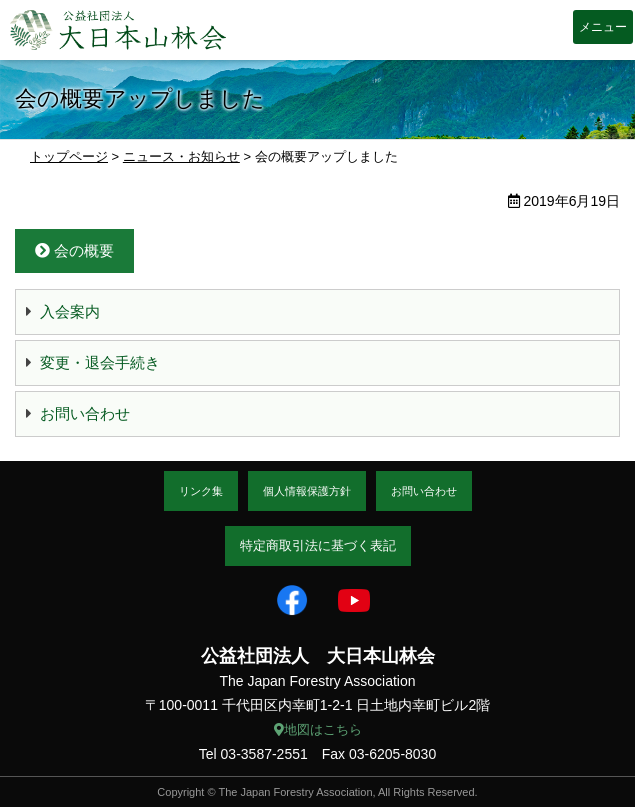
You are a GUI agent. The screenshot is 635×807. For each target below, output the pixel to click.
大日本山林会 (118, 30)
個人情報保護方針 (307, 491)
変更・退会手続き (100, 362)
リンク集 (201, 491)
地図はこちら (318, 729)
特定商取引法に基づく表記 (318, 545)
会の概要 (74, 250)
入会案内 (70, 311)
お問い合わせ (85, 413)
